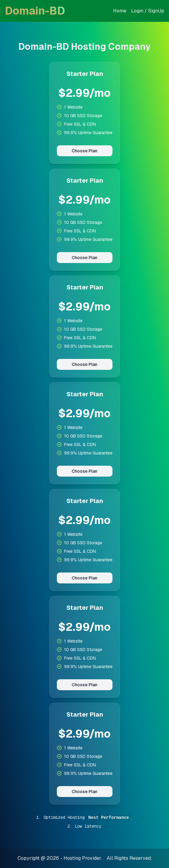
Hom (118, 11)
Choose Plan (84, 151)
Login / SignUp (148, 11)
